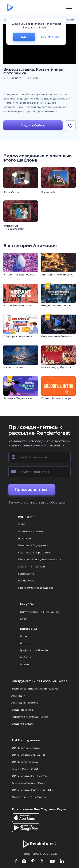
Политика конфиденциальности (40, 559)
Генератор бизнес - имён (29, 783)
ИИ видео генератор (26, 748)
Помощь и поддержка (33, 545)
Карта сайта (26, 574)
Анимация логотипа (25, 703)
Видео (24, 636)
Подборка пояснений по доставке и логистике (35, 336)
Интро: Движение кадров (20, 305)
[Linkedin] (62, 862)
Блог (23, 619)
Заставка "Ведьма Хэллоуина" (23, 398)
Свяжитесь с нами (30, 531)
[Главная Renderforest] (10, 7)
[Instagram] (24, 862)
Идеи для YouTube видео (29, 797)
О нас (22, 524)
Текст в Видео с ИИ (25, 769)
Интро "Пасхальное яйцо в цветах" (26, 275)
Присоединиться (32, 489)
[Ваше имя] (39, 457)
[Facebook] (16, 862)
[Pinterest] (33, 862)
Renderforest (26, 581)
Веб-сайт (26, 657)
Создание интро (22, 710)
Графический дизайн (34, 650)
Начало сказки (13, 367)
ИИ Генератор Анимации (28, 755)
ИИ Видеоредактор (25, 762)
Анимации (18, 696)
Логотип (26, 643)
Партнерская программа (35, 553)
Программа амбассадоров (36, 588)
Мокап (24, 664)
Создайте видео (22, 724)
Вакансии (25, 539)
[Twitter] (42, 862)
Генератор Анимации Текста (30, 717)
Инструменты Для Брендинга (39, 612)
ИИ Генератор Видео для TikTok (33, 790)
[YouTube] (52, 862)
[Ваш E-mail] (39, 472)
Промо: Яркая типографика (60, 398)
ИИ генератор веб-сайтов (29, 776)
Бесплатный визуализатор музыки (35, 689)
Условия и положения (33, 567)
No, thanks (50, 37)
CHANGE (24, 37)
